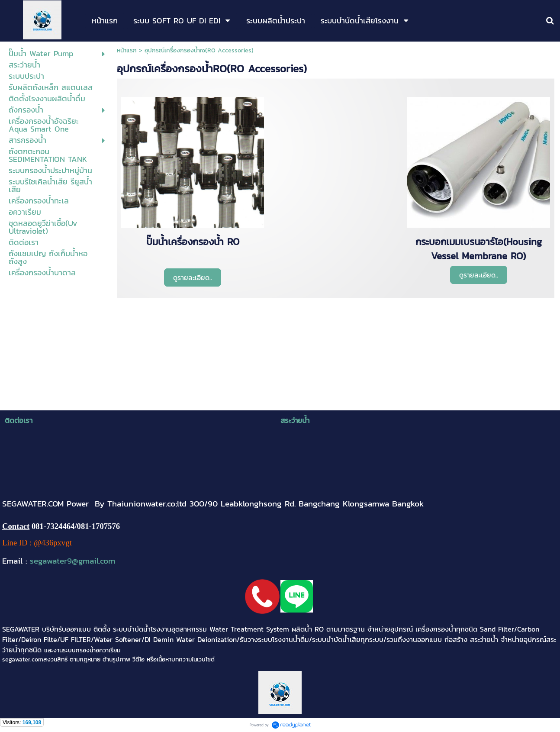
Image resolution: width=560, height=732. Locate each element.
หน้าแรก (127, 50)
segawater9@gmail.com (72, 561)
